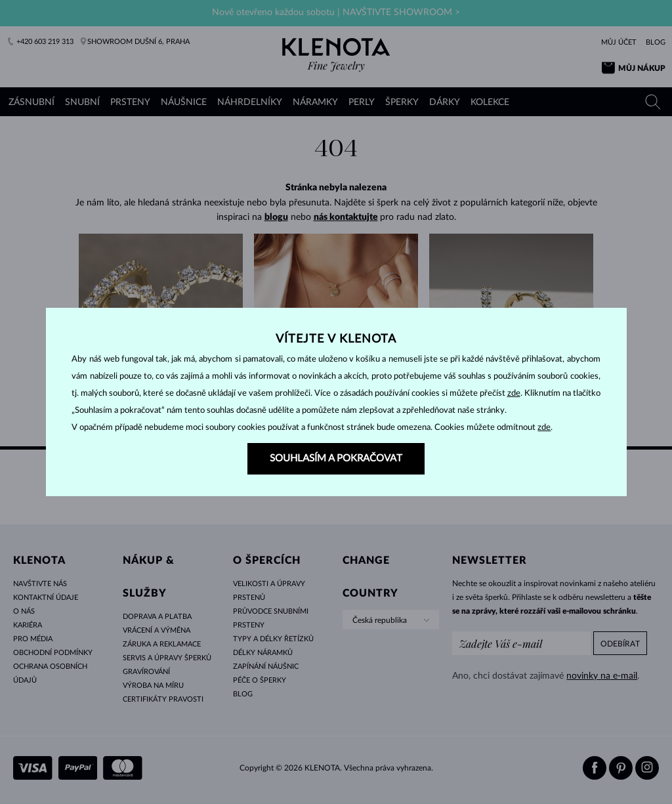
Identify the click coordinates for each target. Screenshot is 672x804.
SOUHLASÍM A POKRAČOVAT (336, 458)
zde (514, 393)
